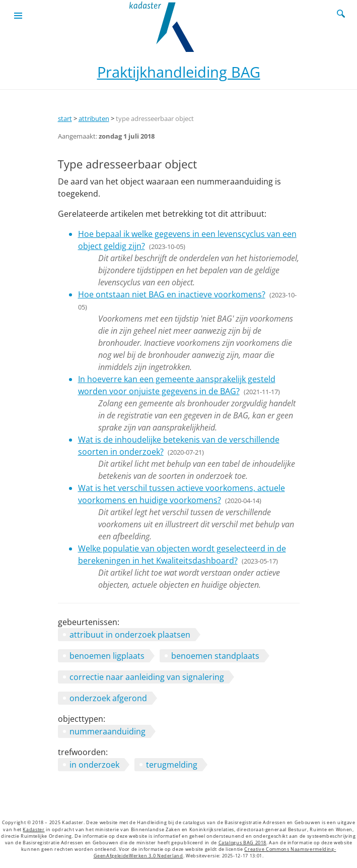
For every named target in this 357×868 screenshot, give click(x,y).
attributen (94, 118)
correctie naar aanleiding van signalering (147, 677)
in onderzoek (94, 765)
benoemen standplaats (215, 656)
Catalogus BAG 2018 (243, 843)
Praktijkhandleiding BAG (179, 72)
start (65, 118)
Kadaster (33, 830)
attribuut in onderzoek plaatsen (130, 635)
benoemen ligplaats (107, 656)
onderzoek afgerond (108, 698)
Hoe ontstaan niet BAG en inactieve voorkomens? (172, 294)
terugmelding (172, 765)
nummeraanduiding (108, 731)
